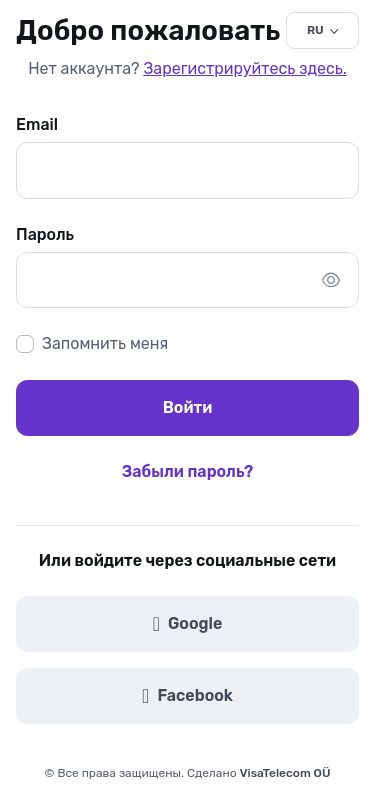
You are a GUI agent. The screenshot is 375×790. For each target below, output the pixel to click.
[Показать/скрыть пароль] (331, 280)
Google (188, 624)
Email (37, 124)
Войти (188, 407)
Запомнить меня (105, 343)
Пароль (45, 234)
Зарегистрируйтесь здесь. (244, 68)
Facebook (187, 696)
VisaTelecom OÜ (285, 773)
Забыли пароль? (187, 471)
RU (315, 30)
